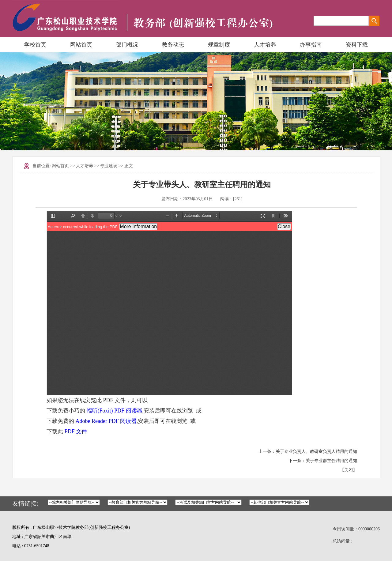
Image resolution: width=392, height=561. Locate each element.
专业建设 (109, 166)
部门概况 (127, 45)
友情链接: (25, 503)
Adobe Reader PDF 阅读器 (106, 421)
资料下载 (357, 45)
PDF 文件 (76, 431)
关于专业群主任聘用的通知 (331, 461)
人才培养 (265, 45)
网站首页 (81, 45)
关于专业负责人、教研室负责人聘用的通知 (316, 452)
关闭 (349, 470)
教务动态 (173, 45)
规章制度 (219, 45)
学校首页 (35, 45)
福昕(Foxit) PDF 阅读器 (115, 411)
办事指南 (311, 45)
